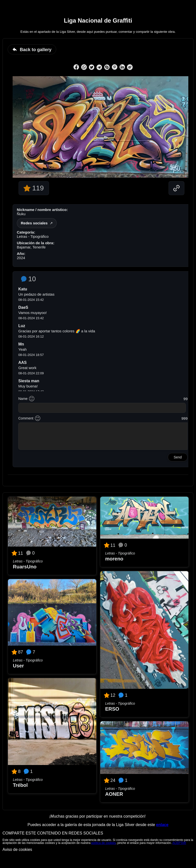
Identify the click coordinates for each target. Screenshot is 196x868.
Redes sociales (34, 223)
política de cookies (104, 843)
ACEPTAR (179, 843)
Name (23, 399)
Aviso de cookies (17, 850)
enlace (162, 825)
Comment (26, 418)
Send (178, 457)
